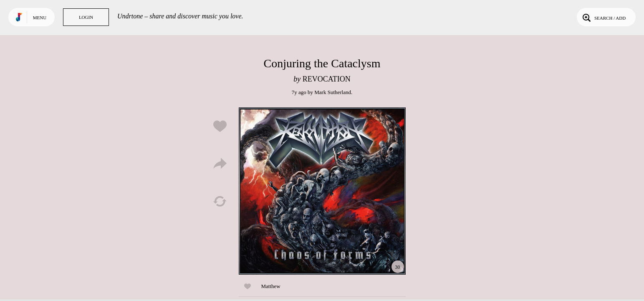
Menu (40, 18)
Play (322, 191)
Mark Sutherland (333, 92)
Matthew (271, 286)
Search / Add (603, 17)
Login (86, 17)
